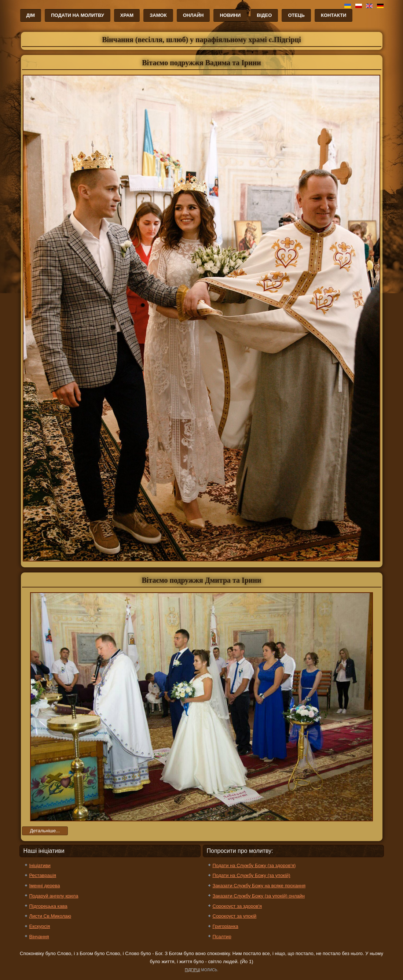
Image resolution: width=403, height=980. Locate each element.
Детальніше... (45, 831)
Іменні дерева (45, 886)
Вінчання (39, 937)
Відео (264, 15)
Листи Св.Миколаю (50, 916)
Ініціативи (40, 865)
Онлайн (193, 15)
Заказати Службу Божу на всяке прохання (259, 886)
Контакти (334, 15)
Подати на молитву (78, 15)
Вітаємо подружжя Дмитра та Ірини (201, 580)
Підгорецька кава (48, 906)
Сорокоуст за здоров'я (237, 906)
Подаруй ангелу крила (54, 896)
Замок (158, 15)
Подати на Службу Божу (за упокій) (252, 875)
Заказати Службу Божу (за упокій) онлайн (259, 896)
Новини (230, 15)
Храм (127, 15)
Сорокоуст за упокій (235, 916)
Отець (296, 15)
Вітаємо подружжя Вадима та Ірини (201, 63)
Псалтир (222, 937)
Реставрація (43, 875)
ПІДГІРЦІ (193, 970)
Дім (31, 15)
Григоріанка (226, 926)
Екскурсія (40, 926)
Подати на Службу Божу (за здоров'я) (254, 865)
